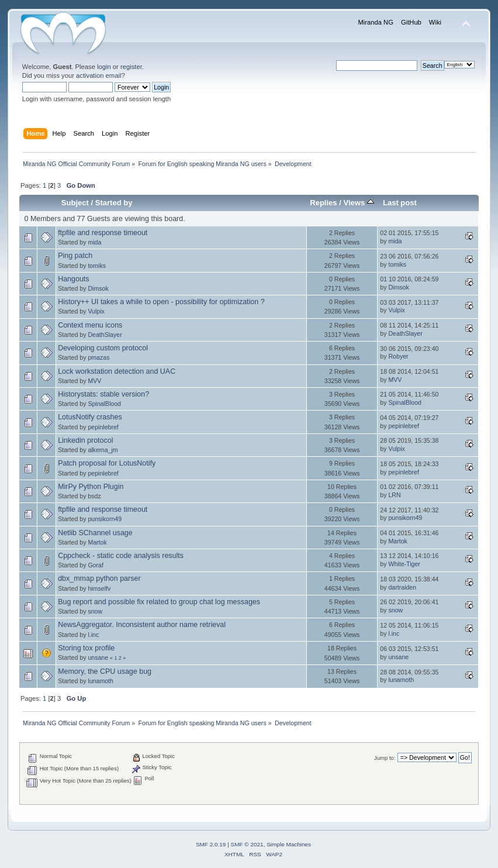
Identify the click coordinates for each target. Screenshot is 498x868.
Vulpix (96, 311)
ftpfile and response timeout (103, 233)
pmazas (98, 357)
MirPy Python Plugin (91, 487)
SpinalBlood (104, 404)
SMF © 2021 (247, 844)
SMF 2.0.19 (211, 844)
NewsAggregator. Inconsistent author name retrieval (142, 625)
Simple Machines (289, 844)
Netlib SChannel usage (95, 533)
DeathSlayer (105, 335)
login (104, 67)
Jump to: (385, 758)
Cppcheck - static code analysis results (121, 556)
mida (94, 242)
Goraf (96, 565)
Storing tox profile (86, 648)
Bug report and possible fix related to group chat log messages (159, 602)
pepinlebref (103, 427)
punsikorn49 (105, 519)
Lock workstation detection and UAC (117, 371)
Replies (323, 203)
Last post (400, 203)
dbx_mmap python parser (99, 578)
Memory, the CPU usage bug (105, 671)
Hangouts (73, 279)
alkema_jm (103, 450)
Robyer (398, 356)
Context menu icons (90, 325)
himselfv (99, 588)
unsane (98, 657)
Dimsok (98, 288)
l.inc (93, 635)
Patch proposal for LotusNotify (107, 463)
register (131, 67)
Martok (97, 542)
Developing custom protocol (103, 348)
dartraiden (402, 587)
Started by (114, 203)
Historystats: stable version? (103, 394)
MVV (94, 381)
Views (358, 203)
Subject (75, 203)
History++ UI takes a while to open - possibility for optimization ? (161, 302)
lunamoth (101, 681)
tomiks (97, 266)
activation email (98, 75)
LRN (394, 495)
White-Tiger (404, 564)
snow (95, 611)
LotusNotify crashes (90, 417)
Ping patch (75, 256)
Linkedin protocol (85, 440)
